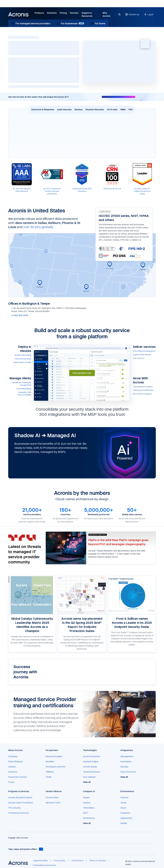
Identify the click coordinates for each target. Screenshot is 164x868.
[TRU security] (14, 808)
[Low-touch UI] (144, 358)
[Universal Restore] (91, 772)
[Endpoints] (125, 813)
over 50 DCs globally (38, 227)
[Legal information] (40, 861)
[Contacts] (13, 772)
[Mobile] (124, 823)
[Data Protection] (128, 772)
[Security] (124, 767)
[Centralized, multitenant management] (20, 384)
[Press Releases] (16, 761)
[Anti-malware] (89, 777)
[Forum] (11, 782)
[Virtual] (123, 803)
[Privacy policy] (60, 861)
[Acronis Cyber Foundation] (21, 803)
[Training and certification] (144, 390)
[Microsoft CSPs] (53, 803)
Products (39, 13)
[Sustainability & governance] (45, 865)
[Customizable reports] (144, 355)
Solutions (52, 13)
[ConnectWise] (52, 797)
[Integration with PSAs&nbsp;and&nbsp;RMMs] (20, 394)
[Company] (13, 756)
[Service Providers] (54, 756)
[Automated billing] (20, 389)
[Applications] (126, 818)
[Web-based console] (20, 362)
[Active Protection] (91, 756)
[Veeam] (86, 797)
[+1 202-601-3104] (18, 315)
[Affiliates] (50, 772)
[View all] (88, 782)
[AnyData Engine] (91, 761)
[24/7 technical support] (144, 394)
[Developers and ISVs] (56, 767)
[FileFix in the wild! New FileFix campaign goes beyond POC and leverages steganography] (118, 542)
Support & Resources (87, 14)
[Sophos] (87, 803)
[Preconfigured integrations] (144, 351)
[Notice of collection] (98, 861)
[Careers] (12, 767)
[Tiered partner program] (144, 387)
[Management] (127, 756)
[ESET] (86, 813)
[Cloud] (123, 808)
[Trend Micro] (89, 808)
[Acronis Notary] (90, 767)
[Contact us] (132, 16)
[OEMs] (48, 777)
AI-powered (19, 60)
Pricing (63, 13)
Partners (74, 13)
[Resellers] (50, 761)
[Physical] (124, 797)
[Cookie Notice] (78, 861)
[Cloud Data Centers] (18, 777)
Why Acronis (106, 14)
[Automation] (126, 761)
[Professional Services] (18, 813)
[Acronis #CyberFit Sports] (20, 797)
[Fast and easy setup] (20, 359)
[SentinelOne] (89, 818)
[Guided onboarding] (20, 355)
